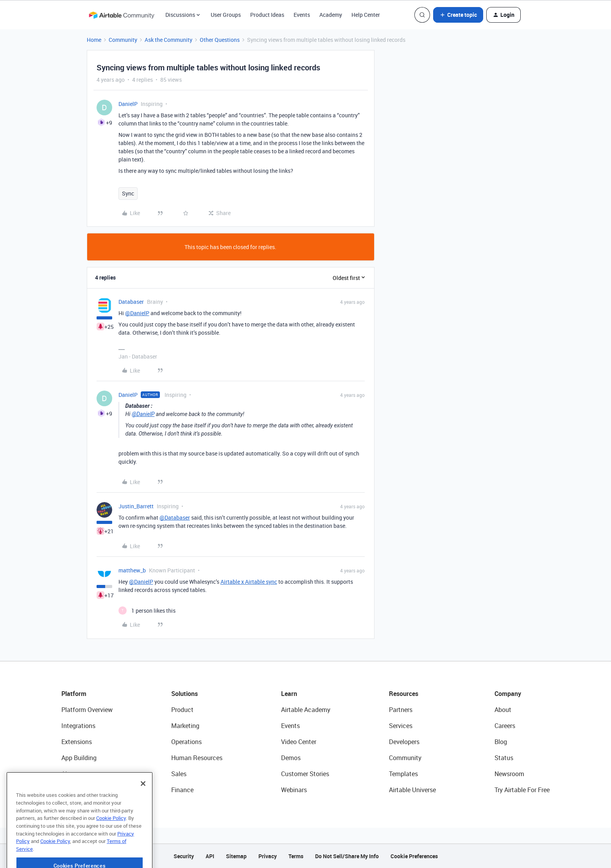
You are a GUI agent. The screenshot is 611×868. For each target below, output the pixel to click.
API (210, 856)
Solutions (185, 694)
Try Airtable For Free (522, 790)
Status (504, 758)
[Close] (143, 802)
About (503, 710)
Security (184, 856)
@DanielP (137, 313)
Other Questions (220, 40)
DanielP (128, 104)
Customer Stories (305, 774)
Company (508, 694)
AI (64, 774)
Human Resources (197, 758)
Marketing (185, 726)
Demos (291, 758)
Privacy (268, 856)
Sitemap (236, 856)
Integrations (78, 726)
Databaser (131, 302)
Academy (331, 15)
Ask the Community (168, 40)
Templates (403, 774)
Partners (401, 710)
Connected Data (84, 790)
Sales (179, 774)
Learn (289, 694)
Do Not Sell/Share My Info (347, 856)
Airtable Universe (412, 790)
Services (401, 726)
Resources (404, 694)
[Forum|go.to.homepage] (122, 15)
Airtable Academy (306, 710)
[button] (458, 15)
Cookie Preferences (414, 856)
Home (94, 40)
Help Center (366, 15)
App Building (79, 758)
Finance (182, 790)
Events (302, 15)
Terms (296, 856)
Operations (186, 742)
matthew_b (132, 570)
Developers (404, 742)
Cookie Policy (111, 836)
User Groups (226, 15)
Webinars (294, 790)
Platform (74, 694)
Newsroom (509, 774)
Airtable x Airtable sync (249, 582)
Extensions (77, 742)
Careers (505, 726)
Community (123, 40)
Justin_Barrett (136, 506)
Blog (501, 742)
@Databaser (175, 517)
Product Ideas (267, 15)
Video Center (299, 742)
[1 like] (147, 611)
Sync (128, 193)
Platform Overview (87, 710)
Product (182, 710)
